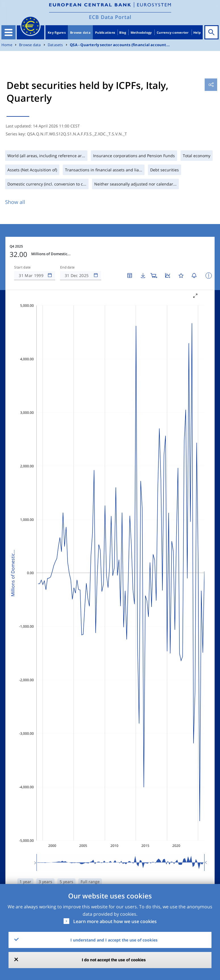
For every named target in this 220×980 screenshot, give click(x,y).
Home (7, 45)
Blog (123, 32)
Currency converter (173, 32)
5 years (66, 882)
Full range (90, 882)
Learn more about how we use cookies (115, 921)
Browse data (80, 32)
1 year (25, 882)
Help (197, 32)
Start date (22, 267)
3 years (45, 882)
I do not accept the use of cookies (114, 960)
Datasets (55, 45)
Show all (15, 202)
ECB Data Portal (110, 17)
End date (68, 267)
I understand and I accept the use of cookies (114, 940)
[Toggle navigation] (9, 32)
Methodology (141, 32)
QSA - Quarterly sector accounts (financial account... (120, 45)
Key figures (57, 32)
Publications (105, 32)
